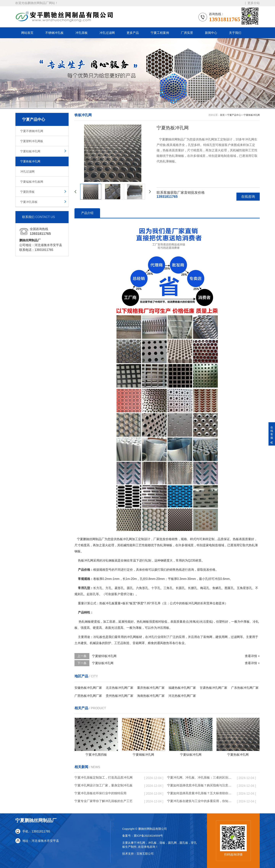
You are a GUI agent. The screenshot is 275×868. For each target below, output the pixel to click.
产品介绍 (87, 213)
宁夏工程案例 (160, 33)
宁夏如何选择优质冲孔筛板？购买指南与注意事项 (200, 785)
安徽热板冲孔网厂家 (88, 688)
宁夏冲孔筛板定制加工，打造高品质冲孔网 (104, 778)
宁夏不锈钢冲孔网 (32, 131)
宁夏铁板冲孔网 (30, 161)
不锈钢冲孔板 (54, 33)
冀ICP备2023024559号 (148, 836)
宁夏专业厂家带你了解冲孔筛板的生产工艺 (104, 801)
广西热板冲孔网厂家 (88, 696)
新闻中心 (211, 33)
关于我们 (235, 33)
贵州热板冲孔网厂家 (120, 696)
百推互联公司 (145, 854)
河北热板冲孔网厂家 (182, 696)
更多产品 (133, 33)
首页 (222, 115)
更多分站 (254, 3)
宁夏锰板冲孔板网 (32, 182)
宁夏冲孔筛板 (29, 202)
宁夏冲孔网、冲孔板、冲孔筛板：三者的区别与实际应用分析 (200, 778)
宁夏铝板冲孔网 (30, 151)
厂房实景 (187, 33)
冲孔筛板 (82, 33)
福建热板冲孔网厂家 (182, 688)
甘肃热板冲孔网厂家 (214, 688)
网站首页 (27, 33)
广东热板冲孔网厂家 (245, 688)
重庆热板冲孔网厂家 (151, 688)
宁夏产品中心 (234, 115)
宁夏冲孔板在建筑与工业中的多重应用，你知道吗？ (200, 801)
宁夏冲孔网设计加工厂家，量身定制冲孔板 (104, 785)
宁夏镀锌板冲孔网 (104, 656)
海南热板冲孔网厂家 (151, 696)
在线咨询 (248, 197)
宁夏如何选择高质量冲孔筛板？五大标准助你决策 (200, 793)
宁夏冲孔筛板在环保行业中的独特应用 (100, 793)
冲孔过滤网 (107, 33)
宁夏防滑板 (27, 192)
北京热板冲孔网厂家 (120, 688)
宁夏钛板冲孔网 (103, 663)
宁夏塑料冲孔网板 (32, 141)
